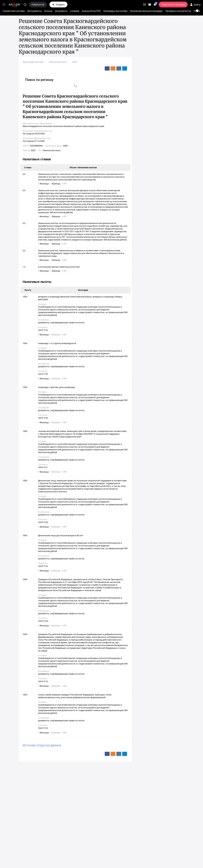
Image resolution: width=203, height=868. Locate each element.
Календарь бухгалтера (115, 11)
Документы (61, 11)
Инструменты (35, 11)
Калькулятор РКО (91, 11)
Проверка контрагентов (178, 11)
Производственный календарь (146, 11)
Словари (75, 11)
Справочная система (14, 11)
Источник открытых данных (42, 745)
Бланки (48, 11)
